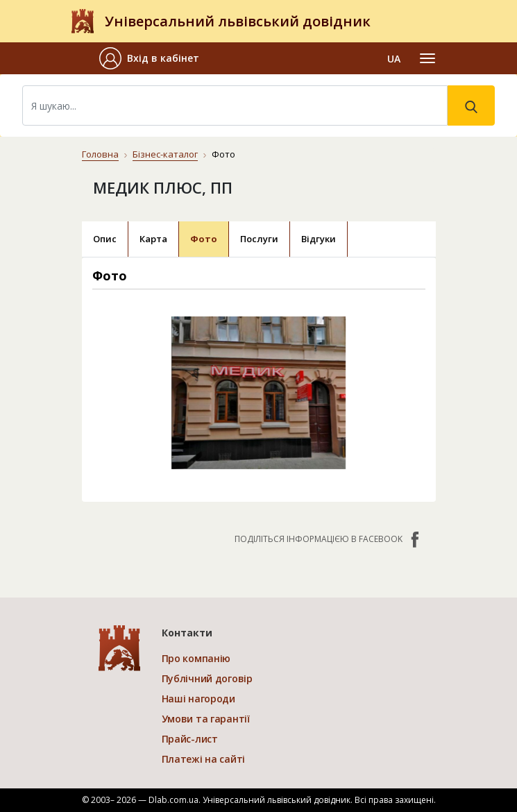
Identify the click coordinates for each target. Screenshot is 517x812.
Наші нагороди (198, 699)
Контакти (187, 633)
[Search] (235, 105)
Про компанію (196, 658)
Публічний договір (207, 678)
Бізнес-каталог (165, 154)
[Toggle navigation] (427, 58)
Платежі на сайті (204, 759)
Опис (105, 239)
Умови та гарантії (206, 719)
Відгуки (319, 239)
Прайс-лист (190, 739)
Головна (100, 154)
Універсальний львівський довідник (238, 21)
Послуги (259, 239)
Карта (153, 239)
